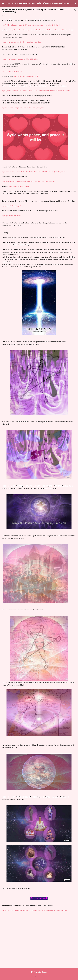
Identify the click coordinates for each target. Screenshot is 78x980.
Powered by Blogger (39, 972)
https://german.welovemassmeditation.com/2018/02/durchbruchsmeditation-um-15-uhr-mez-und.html (36, 91)
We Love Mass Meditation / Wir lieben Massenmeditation (38, 3)
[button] (75, 10)
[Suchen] (75, 4)
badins (43, 976)
